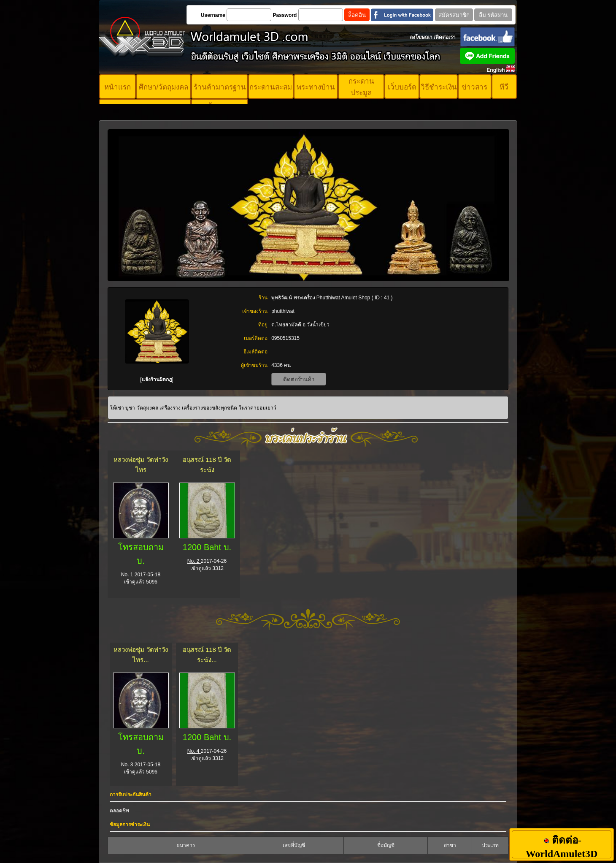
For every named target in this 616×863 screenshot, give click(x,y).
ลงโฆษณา (421, 37)
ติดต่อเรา (446, 37)
